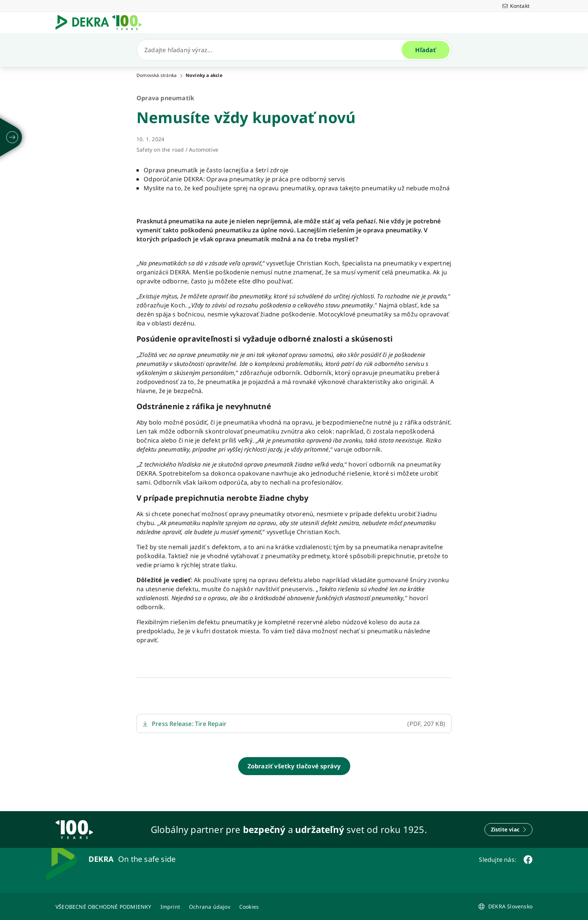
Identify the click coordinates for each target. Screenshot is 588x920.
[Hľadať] (272, 50)
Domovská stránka (157, 75)
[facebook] (528, 860)
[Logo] (102, 23)
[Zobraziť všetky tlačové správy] (294, 766)
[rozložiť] (12, 137)
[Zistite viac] (508, 830)
